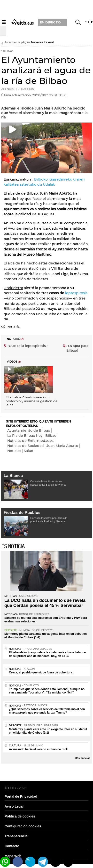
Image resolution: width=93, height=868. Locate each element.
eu (87, 22)
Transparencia (16, 836)
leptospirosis (76, 293)
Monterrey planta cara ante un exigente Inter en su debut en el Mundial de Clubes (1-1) (48, 731)
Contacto (12, 846)
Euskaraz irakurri (42, 42)
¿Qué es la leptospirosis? (27, 346)
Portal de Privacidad (21, 796)
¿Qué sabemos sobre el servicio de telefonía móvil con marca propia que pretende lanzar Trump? (47, 711)
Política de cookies (20, 816)
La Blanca (13, 476)
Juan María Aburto (62, 446)
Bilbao (51, 436)
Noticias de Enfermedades (30, 441)
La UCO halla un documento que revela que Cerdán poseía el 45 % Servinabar (45, 603)
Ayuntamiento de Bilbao (29, 430)
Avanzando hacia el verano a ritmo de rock (38, 749)
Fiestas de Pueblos (22, 513)
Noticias (14, 451)
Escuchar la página (16, 43)
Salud (29, 451)
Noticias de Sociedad (26, 446)
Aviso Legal (14, 806)
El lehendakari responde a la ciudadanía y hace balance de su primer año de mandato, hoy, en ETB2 (47, 654)
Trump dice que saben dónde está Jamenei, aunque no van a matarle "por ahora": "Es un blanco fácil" (47, 691)
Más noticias (82, 758)
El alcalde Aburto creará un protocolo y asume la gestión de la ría (31, 401)
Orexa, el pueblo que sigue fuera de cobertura (41, 672)
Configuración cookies (23, 826)
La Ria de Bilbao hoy (25, 436)
